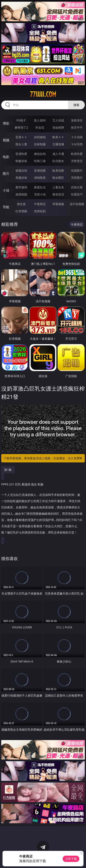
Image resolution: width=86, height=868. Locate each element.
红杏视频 (21, 211)
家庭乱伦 (40, 187)
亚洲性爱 (21, 154)
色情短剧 (40, 211)
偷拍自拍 (40, 154)
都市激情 (21, 187)
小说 (6, 190)
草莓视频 (58, 204)
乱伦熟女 (58, 161)
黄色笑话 (58, 194)
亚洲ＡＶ (21, 137)
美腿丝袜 (21, 178)
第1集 (8, 470)
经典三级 (40, 161)
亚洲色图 (40, 170)
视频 (6, 140)
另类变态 (77, 161)
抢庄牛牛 (77, 127)
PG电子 (21, 120)
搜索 (76, 105)
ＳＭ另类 (77, 144)
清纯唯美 (40, 178)
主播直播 (58, 144)
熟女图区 (58, 178)
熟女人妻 (21, 144)
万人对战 (58, 120)
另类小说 (40, 194)
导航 (6, 207)
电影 (6, 157)
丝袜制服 (40, 144)
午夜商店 (40, 204)
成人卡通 (58, 154)
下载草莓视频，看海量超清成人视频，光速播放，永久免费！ (43, 458)
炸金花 (40, 127)
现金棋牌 (58, 127)
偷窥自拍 (21, 170)
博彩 (6, 123)
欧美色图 (58, 170)
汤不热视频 (77, 204)
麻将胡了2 (21, 127)
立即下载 (71, 859)
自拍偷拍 (40, 137)
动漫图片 (77, 170)
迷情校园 (21, 194)
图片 (6, 174)
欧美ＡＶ (58, 137)
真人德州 (40, 120)
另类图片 (77, 178)
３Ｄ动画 (77, 137)
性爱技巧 (77, 194)
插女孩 (21, 204)
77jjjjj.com (43, 94)
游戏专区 (77, 120)
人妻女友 (58, 187)
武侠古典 (77, 187)
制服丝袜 (21, 161)
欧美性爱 (77, 154)
